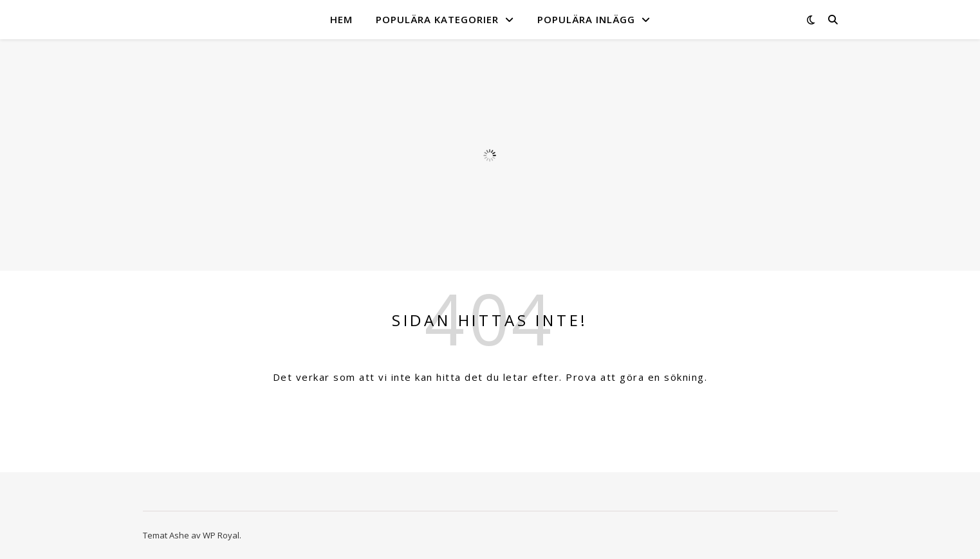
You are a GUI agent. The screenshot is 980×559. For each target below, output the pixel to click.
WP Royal (221, 535)
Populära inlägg (586, 19)
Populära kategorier (437, 19)
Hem (341, 19)
